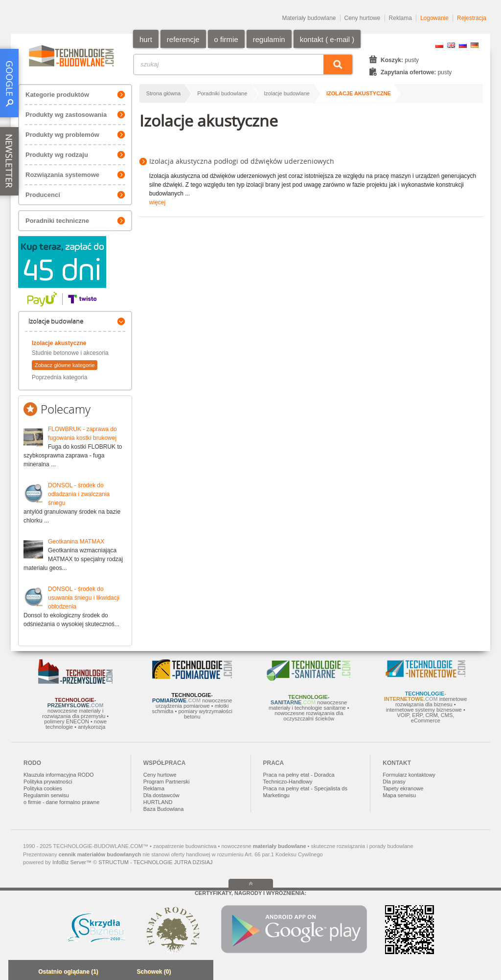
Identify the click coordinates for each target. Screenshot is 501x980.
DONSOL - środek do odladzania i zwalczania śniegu (79, 494)
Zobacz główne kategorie (65, 365)
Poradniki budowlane (222, 93)
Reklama (400, 18)
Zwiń (203, 972)
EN (451, 45)
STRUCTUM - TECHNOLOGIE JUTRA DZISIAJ (155, 862)
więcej (157, 202)
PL (439, 45)
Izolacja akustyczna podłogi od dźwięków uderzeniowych (242, 161)
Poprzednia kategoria (59, 377)
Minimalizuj (19, 972)
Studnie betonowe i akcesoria (70, 353)
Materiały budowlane (309, 18)
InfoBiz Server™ (72, 862)
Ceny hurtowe (363, 18)
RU (463, 45)
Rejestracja (472, 18)
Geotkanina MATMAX (76, 542)
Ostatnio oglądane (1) (68, 972)
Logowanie (434, 18)
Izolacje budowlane (287, 93)
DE (475, 45)
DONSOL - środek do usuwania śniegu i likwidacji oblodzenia (84, 598)
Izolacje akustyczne (59, 343)
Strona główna (163, 93)
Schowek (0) (154, 972)
